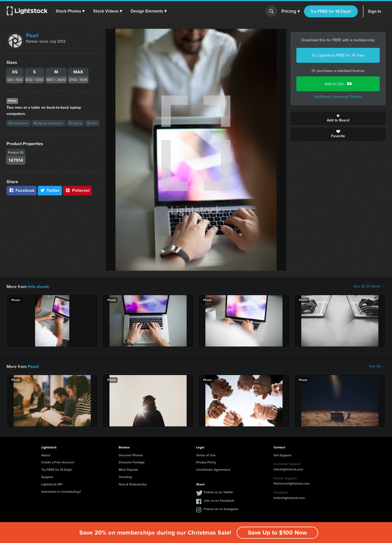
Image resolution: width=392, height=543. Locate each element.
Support (47, 476)
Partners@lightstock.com (292, 483)
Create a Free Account (58, 462)
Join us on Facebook (219, 500)
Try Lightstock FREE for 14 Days (338, 55)
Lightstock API (52, 484)
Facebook (22, 190)
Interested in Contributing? (61, 491)
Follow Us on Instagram (221, 508)
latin (92, 123)
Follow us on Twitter (219, 492)
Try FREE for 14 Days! (331, 11)
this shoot (37, 286)
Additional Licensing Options (338, 97)
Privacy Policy (206, 462)
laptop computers (48, 123)
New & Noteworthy (133, 484)
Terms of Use (206, 455)
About (46, 455)
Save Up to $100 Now (277, 533)
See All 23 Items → (369, 286)
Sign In (374, 11)
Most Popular (128, 469)
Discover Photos (131, 455)
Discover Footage (132, 462)
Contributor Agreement (213, 469)
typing (75, 123)
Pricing (291, 11)
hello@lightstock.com (289, 497)
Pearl (32, 35)
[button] (70, 11)
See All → (377, 366)
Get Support (283, 455)
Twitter (50, 190)
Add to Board (338, 118)
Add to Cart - (338, 84)
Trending (125, 476)
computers (18, 123)
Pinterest (77, 190)
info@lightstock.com (288, 469)
